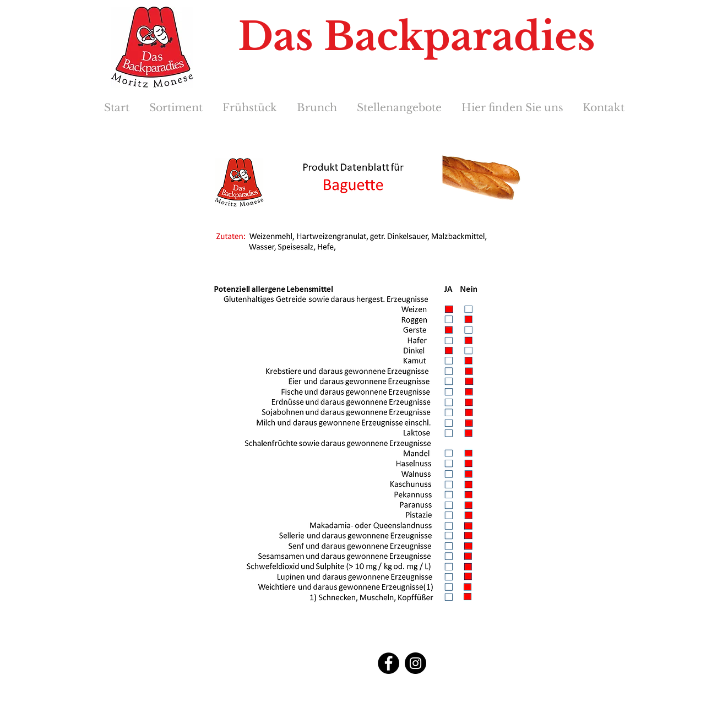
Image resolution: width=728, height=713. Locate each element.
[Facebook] (389, 663)
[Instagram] (415, 663)
